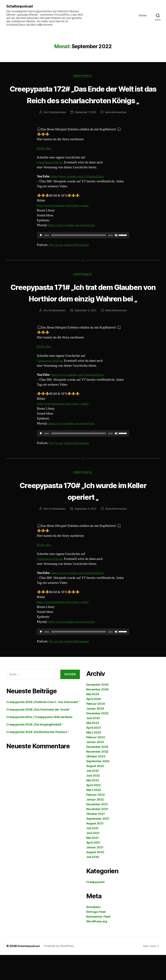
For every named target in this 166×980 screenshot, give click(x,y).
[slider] (79, 248)
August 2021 (95, 848)
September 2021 (98, 844)
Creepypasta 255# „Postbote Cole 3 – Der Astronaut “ (43, 727)
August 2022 (95, 791)
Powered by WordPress (60, 971)
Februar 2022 (95, 820)
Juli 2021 (92, 853)
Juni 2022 (93, 801)
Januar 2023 (95, 767)
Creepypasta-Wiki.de (51, 175)
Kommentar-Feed (98, 942)
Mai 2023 (93, 748)
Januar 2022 (95, 825)
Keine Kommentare (117, 125)
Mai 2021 (92, 863)
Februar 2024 (96, 729)
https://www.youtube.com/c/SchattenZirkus (80, 189)
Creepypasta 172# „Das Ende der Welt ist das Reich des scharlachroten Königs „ (83, 100)
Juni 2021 (93, 858)
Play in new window (63, 257)
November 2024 (97, 714)
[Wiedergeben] (41, 248)
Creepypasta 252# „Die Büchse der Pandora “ (38, 757)
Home (143, 16)
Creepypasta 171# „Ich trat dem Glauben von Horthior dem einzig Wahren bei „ (83, 311)
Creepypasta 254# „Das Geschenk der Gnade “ (39, 735)
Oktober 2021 (96, 839)
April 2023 (94, 753)
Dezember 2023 (97, 738)
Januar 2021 (95, 872)
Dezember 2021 (97, 829)
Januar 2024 (95, 734)
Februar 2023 (96, 762)
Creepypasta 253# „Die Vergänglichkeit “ (35, 750)
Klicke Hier (45, 161)
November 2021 (97, 834)
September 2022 (98, 786)
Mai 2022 (93, 805)
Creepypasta (83, 77)
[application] (83, 248)
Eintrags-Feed (96, 937)
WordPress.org (97, 946)
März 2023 (94, 757)
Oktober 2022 (96, 781)
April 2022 (93, 810)
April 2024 (94, 724)
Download (85, 257)
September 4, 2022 (85, 534)
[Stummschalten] (116, 248)
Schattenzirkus (56, 125)
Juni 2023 (93, 743)
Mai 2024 (93, 719)
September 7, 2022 (85, 125)
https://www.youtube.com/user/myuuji (74, 238)
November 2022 (97, 777)
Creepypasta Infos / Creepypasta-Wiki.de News (39, 742)
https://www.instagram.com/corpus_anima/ (66, 218)
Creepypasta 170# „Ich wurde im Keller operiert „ (83, 515)
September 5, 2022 (85, 335)
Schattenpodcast (21, 6)
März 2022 (94, 815)
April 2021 (93, 868)
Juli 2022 (93, 796)
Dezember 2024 (97, 710)
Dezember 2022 (97, 772)
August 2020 (95, 877)
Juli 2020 (93, 882)
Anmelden (93, 932)
